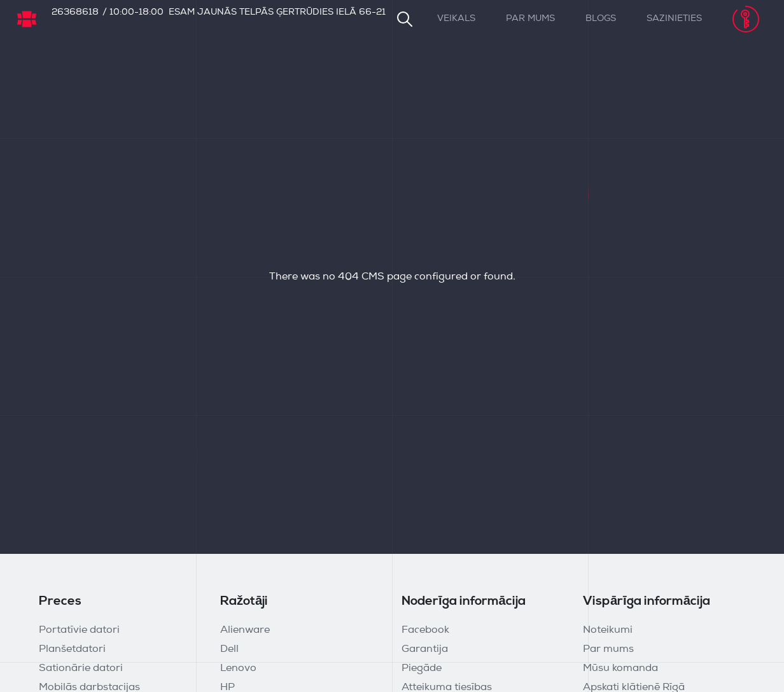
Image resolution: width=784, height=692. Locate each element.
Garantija (425, 649)
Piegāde (422, 668)
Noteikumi (608, 630)
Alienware (245, 630)
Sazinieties (674, 19)
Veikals (456, 19)
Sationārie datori (81, 668)
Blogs (601, 19)
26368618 (75, 12)
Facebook (425, 630)
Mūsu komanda (620, 668)
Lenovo (238, 668)
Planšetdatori (72, 649)
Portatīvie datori (79, 630)
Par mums (530, 19)
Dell (229, 649)
